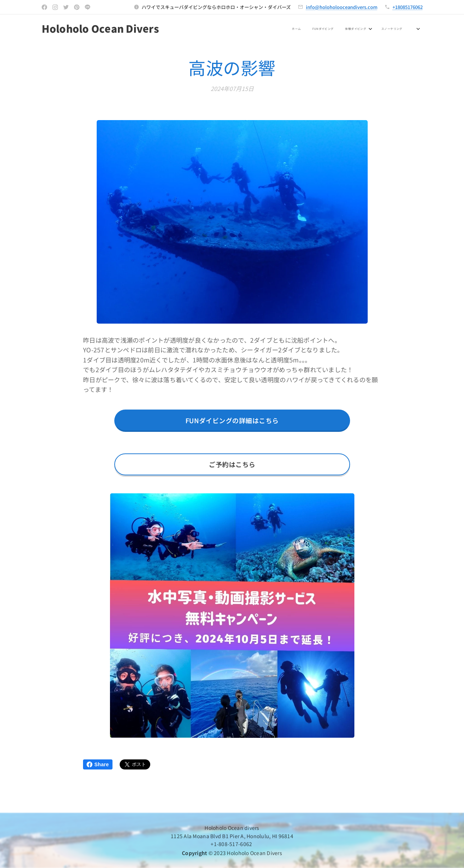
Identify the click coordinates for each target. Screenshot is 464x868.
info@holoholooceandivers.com (342, 7)
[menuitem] (244, 29)
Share (98, 764)
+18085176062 (408, 7)
